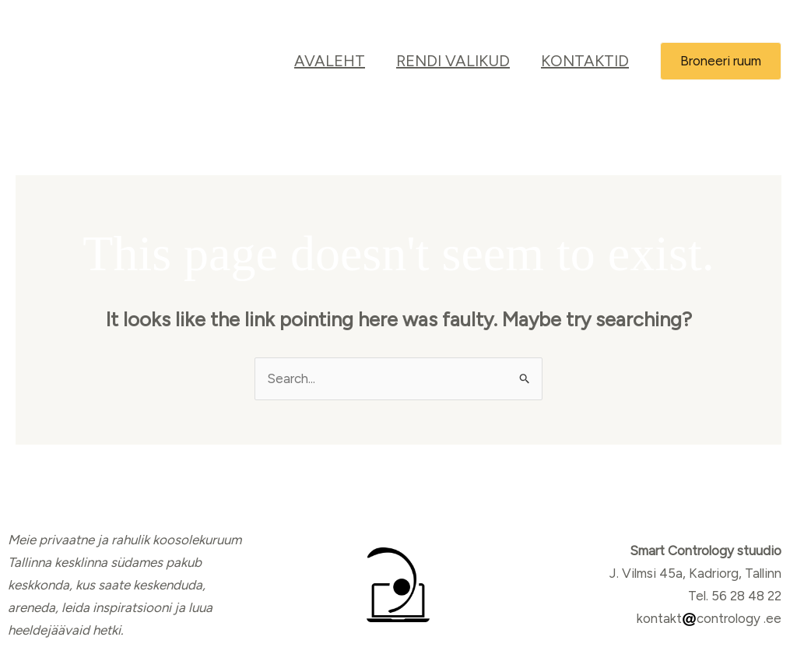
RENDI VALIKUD (453, 61)
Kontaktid (585, 61)
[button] (721, 61)
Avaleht (330, 61)
